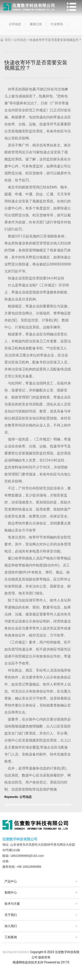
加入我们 (11, 926)
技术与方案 (12, 904)
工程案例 (11, 937)
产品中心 (11, 881)
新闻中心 (11, 893)
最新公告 (36, 24)
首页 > (9, 40)
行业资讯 (57, 24)
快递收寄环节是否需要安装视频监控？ (56, 40)
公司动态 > (21, 40)
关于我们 (11, 915)
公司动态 (15, 24)
